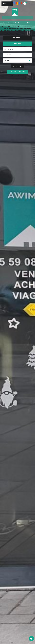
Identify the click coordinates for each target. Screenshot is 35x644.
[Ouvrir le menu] (7, 4)
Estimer (17, 44)
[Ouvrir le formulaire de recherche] (17, 66)
